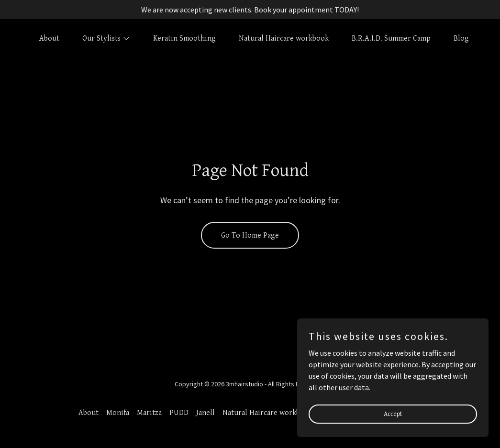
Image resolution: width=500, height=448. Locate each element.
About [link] (49, 38)
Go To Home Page (250, 235)
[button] (102, 39)
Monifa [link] (118, 413)
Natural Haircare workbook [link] (284, 38)
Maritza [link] (149, 413)
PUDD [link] (179, 413)
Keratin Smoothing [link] (184, 38)
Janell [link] (206, 413)
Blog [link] (461, 38)
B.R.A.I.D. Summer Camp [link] (391, 38)
